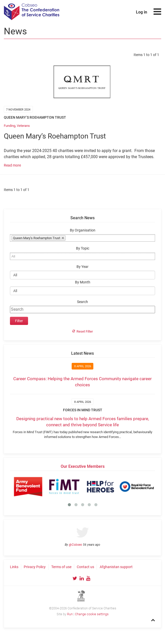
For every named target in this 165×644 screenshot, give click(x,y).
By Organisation (83, 230)
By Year (82, 267)
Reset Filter (85, 331)
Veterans (23, 126)
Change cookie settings (92, 614)
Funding (10, 126)
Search (82, 302)
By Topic (83, 248)
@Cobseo (75, 545)
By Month (83, 282)
